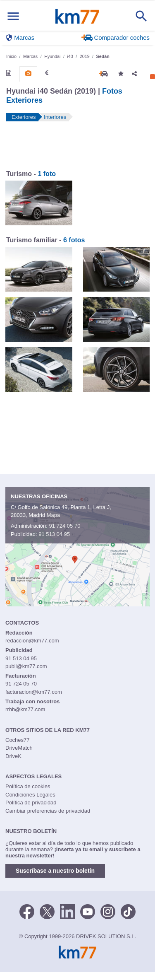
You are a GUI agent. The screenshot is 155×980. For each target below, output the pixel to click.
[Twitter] (47, 911)
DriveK (13, 756)
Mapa (54, 515)
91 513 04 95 (54, 534)
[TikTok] (128, 911)
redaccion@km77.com (32, 641)
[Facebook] (27, 911)
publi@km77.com (26, 666)
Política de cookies (28, 786)
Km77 (77, 16)
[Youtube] (88, 911)
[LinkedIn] (67, 911)
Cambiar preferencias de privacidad (48, 811)
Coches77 (18, 740)
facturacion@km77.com (34, 692)
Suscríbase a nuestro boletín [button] (55, 871)
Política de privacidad (31, 803)
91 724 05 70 (64, 526)
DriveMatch (19, 748)
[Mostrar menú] (13, 16)
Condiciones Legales (30, 795)
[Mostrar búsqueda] (141, 16)
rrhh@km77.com (25, 709)
